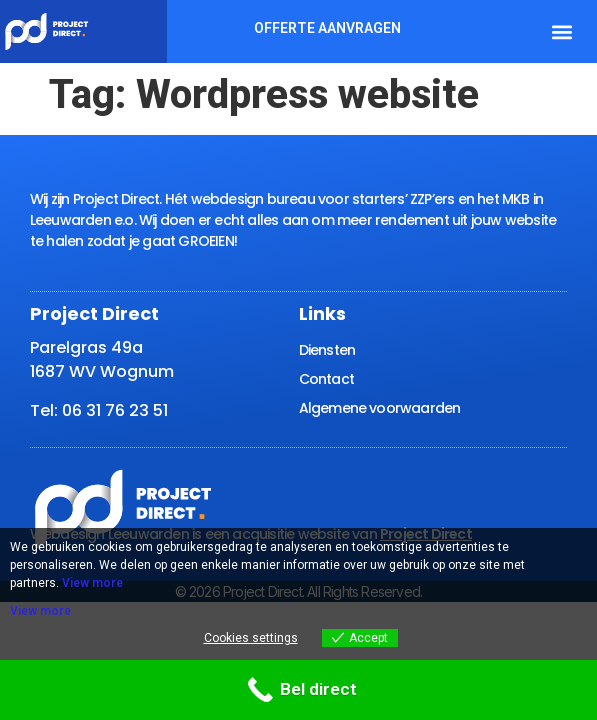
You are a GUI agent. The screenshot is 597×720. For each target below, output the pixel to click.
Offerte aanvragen (327, 28)
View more (92, 583)
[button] (562, 31)
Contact (326, 379)
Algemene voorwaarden (380, 408)
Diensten (327, 350)
